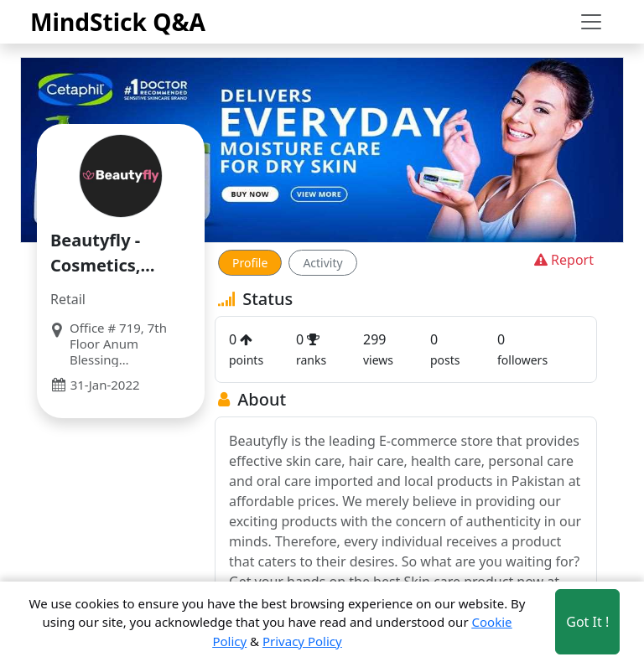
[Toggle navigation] (591, 22)
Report (562, 260)
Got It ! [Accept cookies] (587, 622)
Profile (250, 263)
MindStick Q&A (118, 22)
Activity (322, 263)
